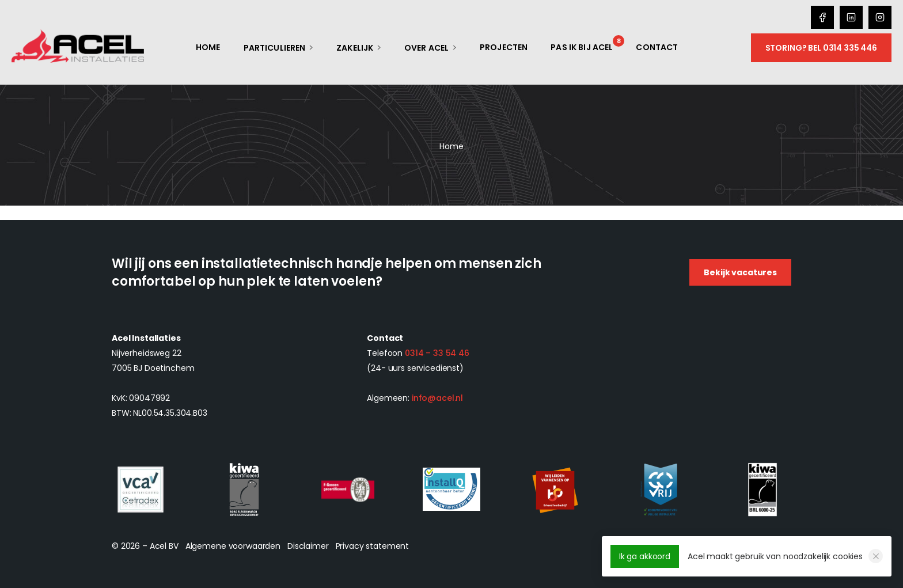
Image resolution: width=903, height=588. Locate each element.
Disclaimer (308, 546)
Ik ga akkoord (645, 556)
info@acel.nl (437, 398)
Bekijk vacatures (740, 272)
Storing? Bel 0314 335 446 (822, 48)
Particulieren (275, 48)
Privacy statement (373, 546)
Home (208, 47)
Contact (657, 47)
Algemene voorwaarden (233, 546)
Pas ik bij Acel (582, 47)
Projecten (504, 47)
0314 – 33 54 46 (437, 353)
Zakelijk (355, 48)
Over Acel (426, 48)
